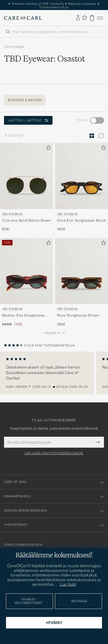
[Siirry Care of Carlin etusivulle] (23, 18)
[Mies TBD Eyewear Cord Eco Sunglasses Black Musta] (81, 176)
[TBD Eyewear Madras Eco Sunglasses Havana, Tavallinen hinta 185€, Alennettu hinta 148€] (26, 282)
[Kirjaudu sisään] (78, 18)
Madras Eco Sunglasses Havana (23, 315)
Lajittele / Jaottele (28, 120)
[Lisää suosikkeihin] (47, 149)
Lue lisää (68, 584)
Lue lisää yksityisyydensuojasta (54, 453)
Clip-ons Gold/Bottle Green (26, 220)
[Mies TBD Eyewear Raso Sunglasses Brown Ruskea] (81, 271)
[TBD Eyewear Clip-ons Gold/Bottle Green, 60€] (26, 187)
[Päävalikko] (100, 18)
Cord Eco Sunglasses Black (81, 220)
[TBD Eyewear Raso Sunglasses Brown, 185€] (81, 282)
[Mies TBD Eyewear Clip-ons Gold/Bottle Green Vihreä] (26, 176)
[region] (54, 373)
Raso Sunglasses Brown (78, 315)
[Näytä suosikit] (84, 18)
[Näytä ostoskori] (92, 18)
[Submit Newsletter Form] (98, 442)
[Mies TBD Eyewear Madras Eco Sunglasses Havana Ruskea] (26, 271)
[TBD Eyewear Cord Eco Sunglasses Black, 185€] (81, 187)
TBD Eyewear (14, 47)
